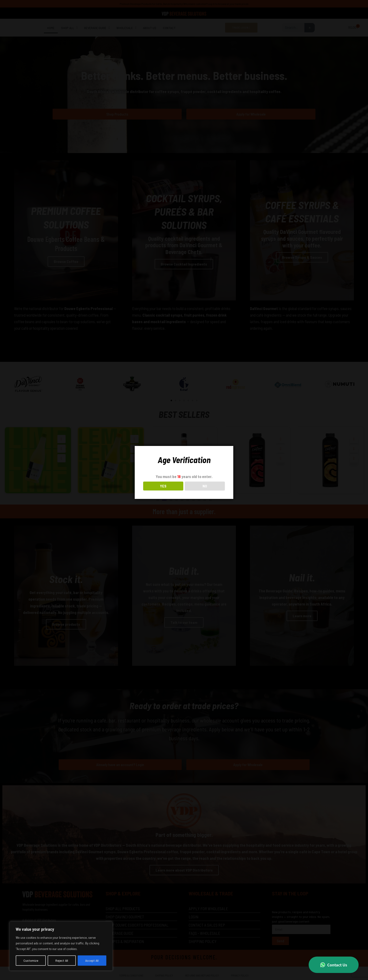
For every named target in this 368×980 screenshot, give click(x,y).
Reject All (62, 960)
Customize (31, 960)
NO (205, 486)
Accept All (92, 960)
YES (163, 486)
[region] (61, 946)
